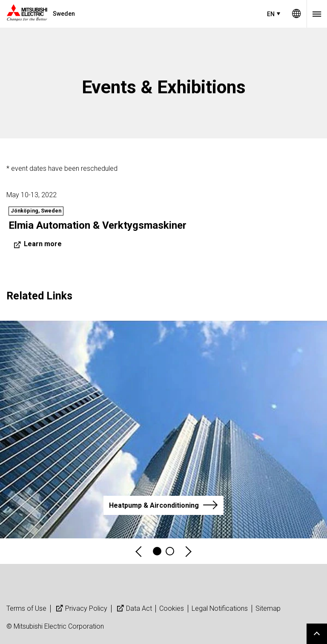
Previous (139, 551)
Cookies (172, 608)
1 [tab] (157, 551)
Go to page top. (317, 634)
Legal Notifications (220, 608)
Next (188, 551)
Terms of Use (26, 608)
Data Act (133, 608)
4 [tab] (170, 551)
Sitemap (268, 608)
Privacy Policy (81, 608)
